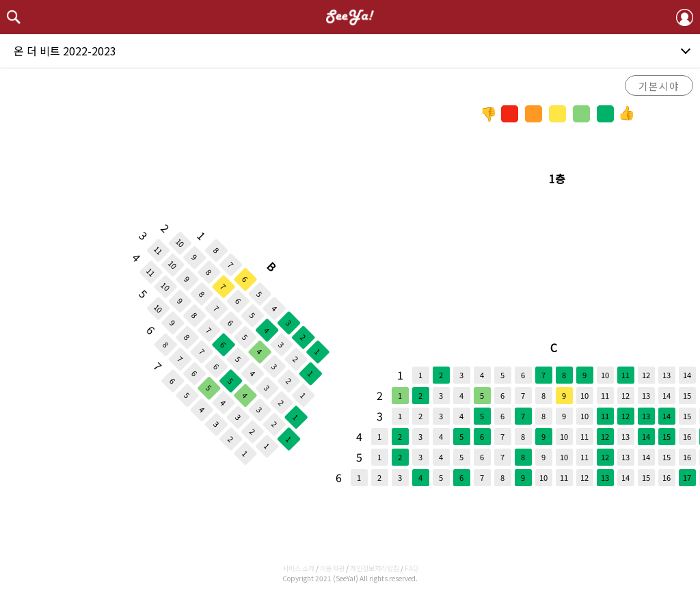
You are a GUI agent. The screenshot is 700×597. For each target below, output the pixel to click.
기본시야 (659, 86)
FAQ (412, 568)
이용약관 (332, 568)
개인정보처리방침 (375, 568)
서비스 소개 (298, 568)
